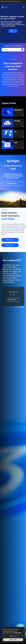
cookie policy (18, 633)
